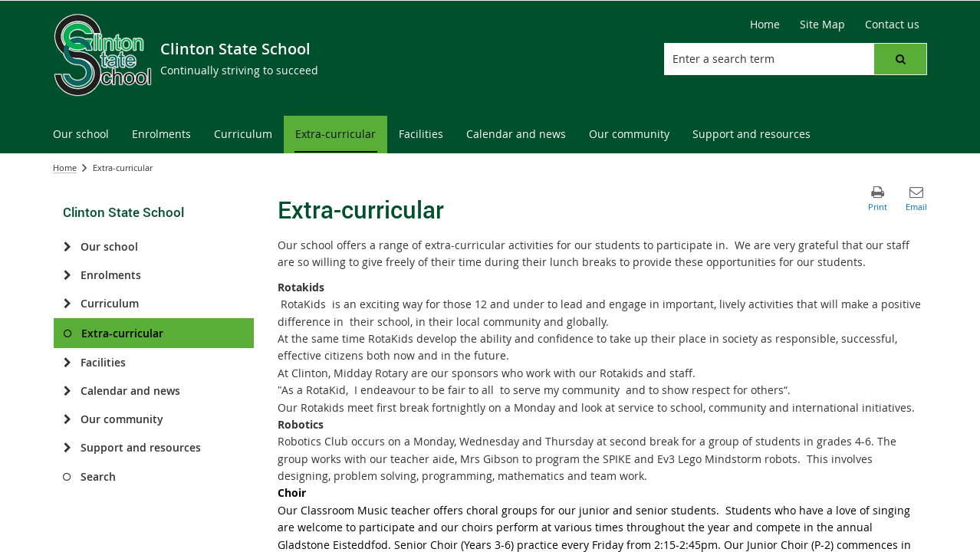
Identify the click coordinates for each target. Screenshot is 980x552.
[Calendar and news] (67, 391)
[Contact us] (892, 25)
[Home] (765, 25)
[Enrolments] (67, 275)
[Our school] (67, 247)
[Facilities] (67, 363)
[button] (900, 59)
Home (65, 168)
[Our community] (67, 419)
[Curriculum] (67, 304)
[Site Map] (822, 25)
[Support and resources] (67, 448)
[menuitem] (81, 135)
